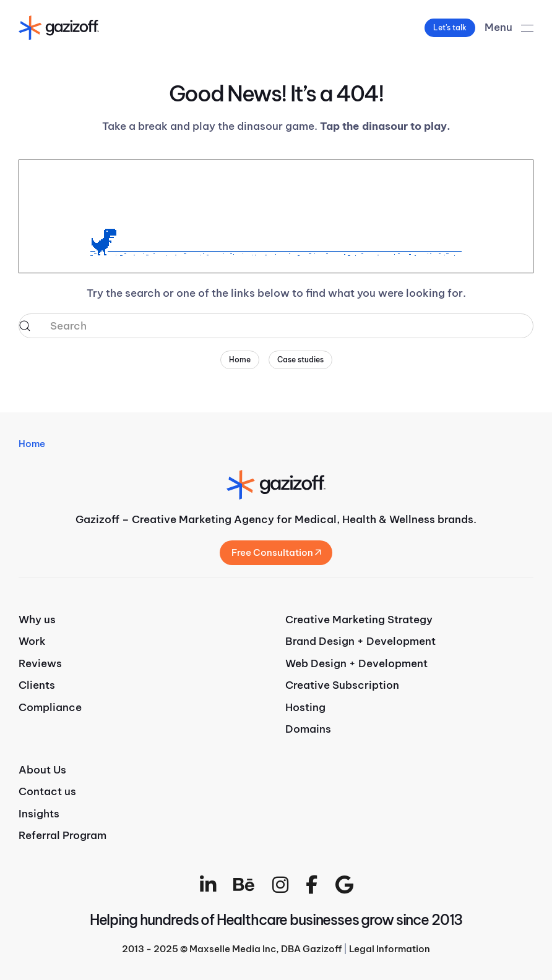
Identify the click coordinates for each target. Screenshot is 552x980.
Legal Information (390, 949)
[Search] (276, 326)
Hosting (305, 707)
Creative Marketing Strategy (359, 620)
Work (32, 641)
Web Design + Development (356, 663)
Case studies (300, 360)
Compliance (50, 707)
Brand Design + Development (360, 641)
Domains (308, 729)
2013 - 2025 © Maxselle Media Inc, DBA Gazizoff (232, 949)
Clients (37, 685)
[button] (509, 28)
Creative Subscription (342, 685)
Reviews (40, 663)
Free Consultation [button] (276, 552)
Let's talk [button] (450, 28)
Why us (37, 620)
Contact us (47, 791)
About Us (42, 770)
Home (240, 360)
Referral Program (63, 835)
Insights (39, 814)
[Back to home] (59, 28)
